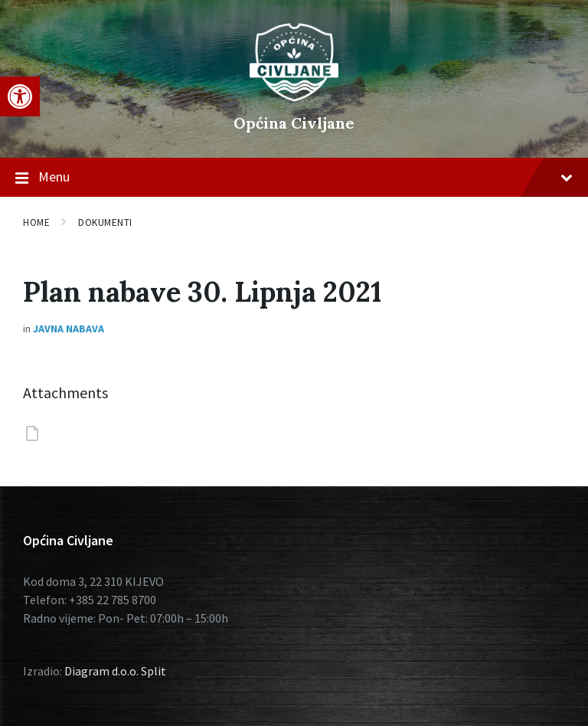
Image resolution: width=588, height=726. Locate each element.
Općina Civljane (294, 123)
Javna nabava (69, 329)
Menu (294, 178)
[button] (20, 96)
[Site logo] (294, 97)
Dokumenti (105, 222)
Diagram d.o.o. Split (115, 671)
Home (36, 222)
